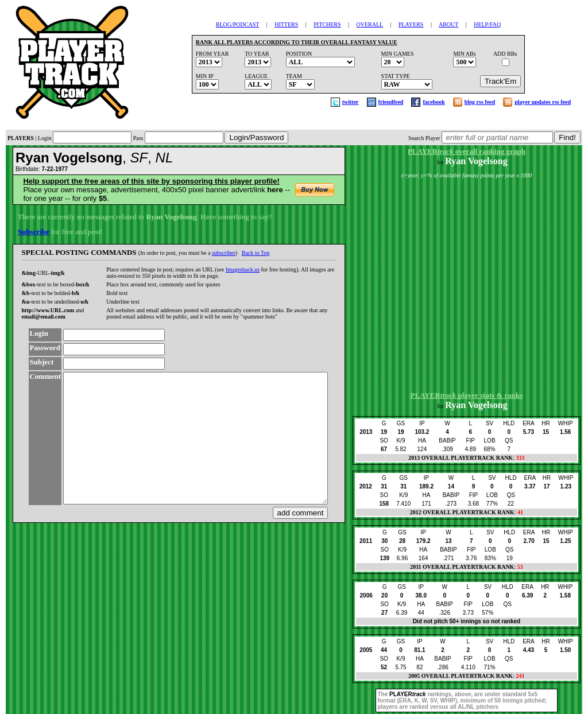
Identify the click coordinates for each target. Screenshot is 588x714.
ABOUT (448, 24)
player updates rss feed (543, 102)
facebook (434, 102)
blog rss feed (480, 102)
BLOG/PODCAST (237, 24)
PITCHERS (327, 24)
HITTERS (286, 24)
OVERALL (370, 24)
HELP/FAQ (487, 24)
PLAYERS (411, 24)
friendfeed (391, 102)
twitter (351, 102)
